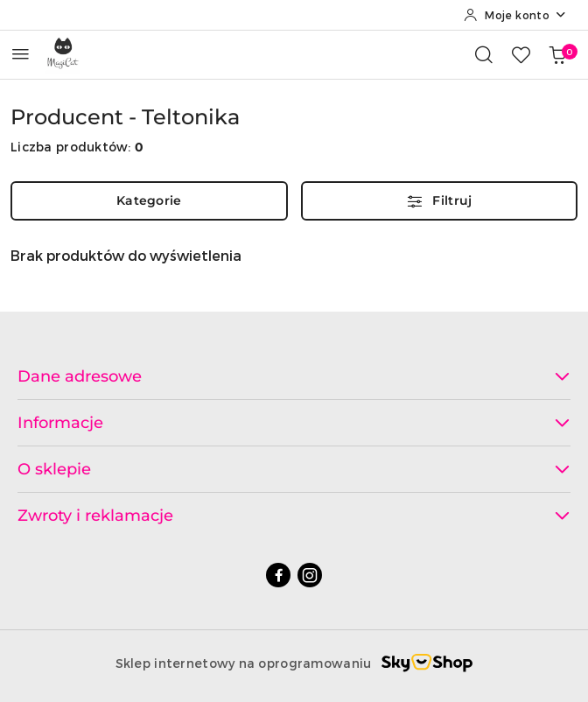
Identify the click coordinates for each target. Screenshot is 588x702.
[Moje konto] (515, 15)
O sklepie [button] (294, 469)
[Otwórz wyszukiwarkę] (484, 54)
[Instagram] (310, 575)
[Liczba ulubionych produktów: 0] (521, 54)
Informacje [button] (294, 423)
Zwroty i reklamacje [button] (294, 516)
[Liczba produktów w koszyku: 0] (557, 54)
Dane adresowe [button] (294, 376)
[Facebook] (278, 575)
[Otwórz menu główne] (21, 54)
